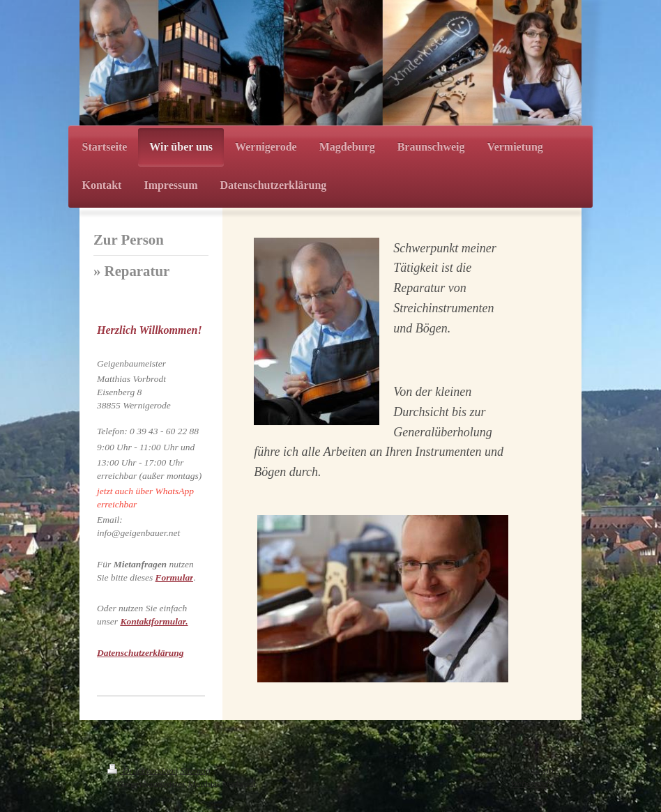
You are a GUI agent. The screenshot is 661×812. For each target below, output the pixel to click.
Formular (175, 577)
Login (542, 770)
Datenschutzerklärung (140, 653)
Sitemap (195, 771)
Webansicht (532, 783)
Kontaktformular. (154, 621)
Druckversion (142, 771)
